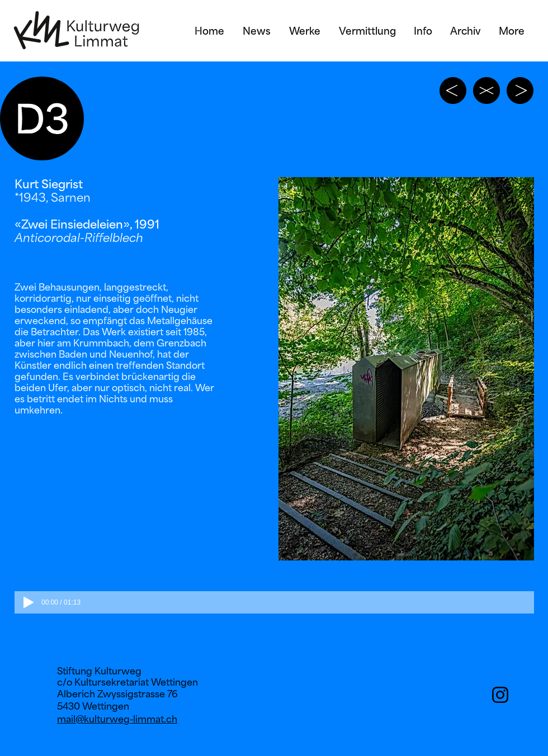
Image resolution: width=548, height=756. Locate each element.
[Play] (29, 602)
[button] (406, 369)
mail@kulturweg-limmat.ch (117, 719)
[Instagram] (500, 695)
